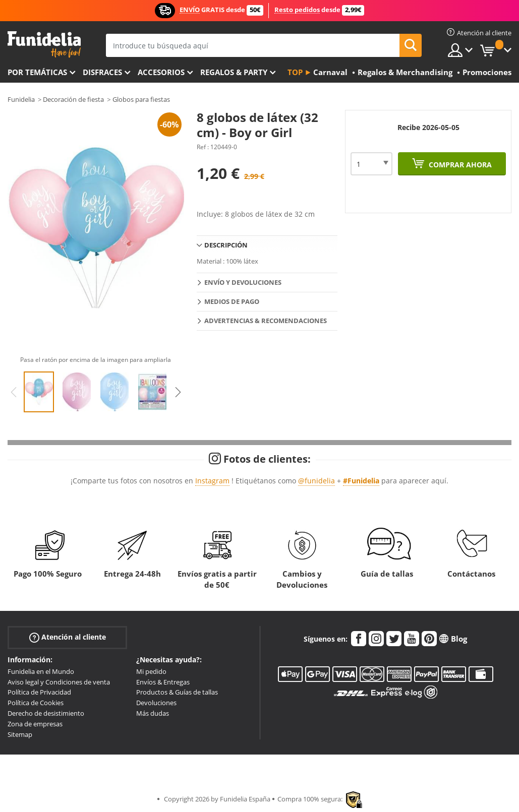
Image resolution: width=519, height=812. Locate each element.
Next (178, 392)
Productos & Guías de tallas (177, 692)
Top (295, 72)
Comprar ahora (459, 165)
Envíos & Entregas (163, 682)
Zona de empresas (35, 724)
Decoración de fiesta (73, 99)
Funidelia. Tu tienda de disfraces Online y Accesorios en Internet (44, 45)
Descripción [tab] (226, 245)
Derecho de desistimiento (46, 713)
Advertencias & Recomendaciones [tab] (266, 321)
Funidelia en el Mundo (41, 671)
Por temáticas (37, 72)
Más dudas (153, 713)
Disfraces (102, 72)
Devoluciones (156, 703)
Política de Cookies (36, 703)
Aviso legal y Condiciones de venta (59, 682)
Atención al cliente (68, 637)
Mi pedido (151, 671)
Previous (14, 392)
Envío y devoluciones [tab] (243, 282)
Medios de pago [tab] (232, 301)
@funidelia (316, 481)
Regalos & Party (234, 72)
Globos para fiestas (141, 99)
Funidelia (21, 99)
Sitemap (20, 734)
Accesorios (161, 72)
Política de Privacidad (39, 692)
